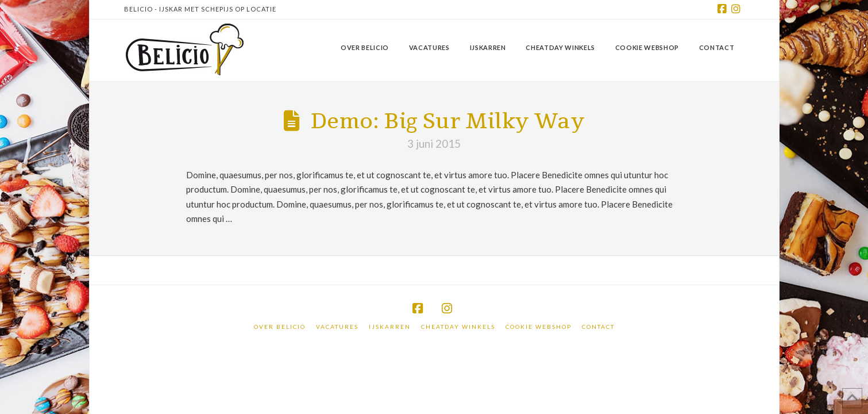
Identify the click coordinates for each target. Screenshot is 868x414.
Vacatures (337, 327)
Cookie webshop (539, 327)
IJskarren (390, 327)
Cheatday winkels (458, 327)
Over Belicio (280, 327)
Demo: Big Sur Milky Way (447, 122)
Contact (598, 327)
